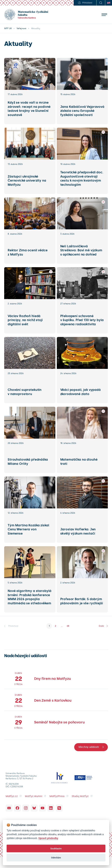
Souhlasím (56, 848)
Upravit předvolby (48, 838)
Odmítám (56, 858)
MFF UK (8, 28)
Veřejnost (21, 28)
